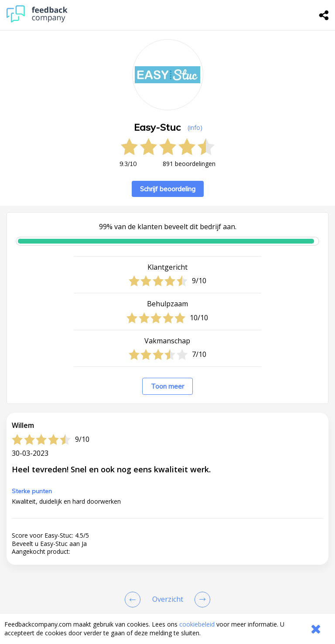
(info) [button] (195, 127)
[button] (167, 530)
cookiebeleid (197, 624)
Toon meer (167, 386)
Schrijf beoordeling (168, 189)
